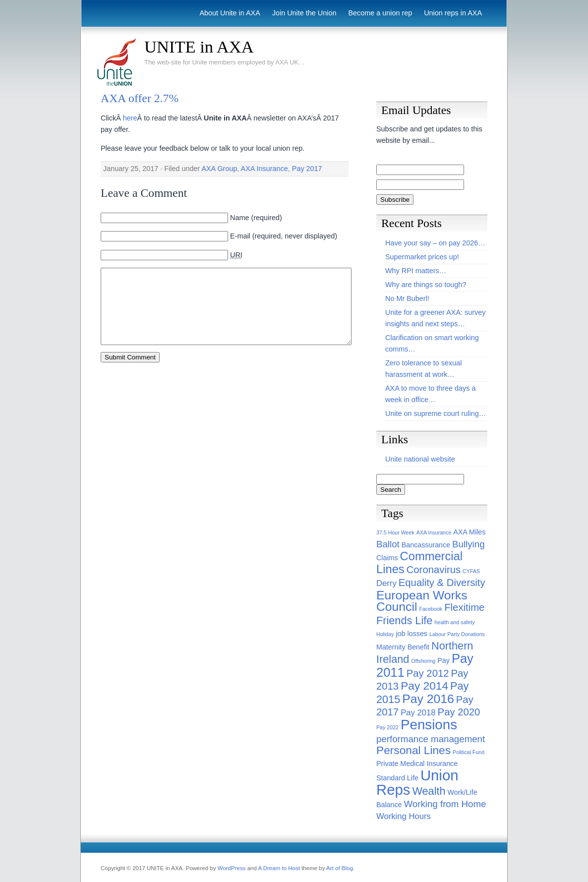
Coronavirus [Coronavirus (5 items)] (434, 570)
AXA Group (219, 169)
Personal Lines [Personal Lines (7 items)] (413, 750)
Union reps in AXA (453, 13)
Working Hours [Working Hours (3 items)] (404, 816)
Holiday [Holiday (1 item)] (385, 634)
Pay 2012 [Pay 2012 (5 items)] (428, 673)
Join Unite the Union (304, 13)
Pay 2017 (307, 169)
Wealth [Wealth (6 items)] (429, 791)
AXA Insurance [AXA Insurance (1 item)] (434, 532)
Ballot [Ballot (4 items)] (388, 544)
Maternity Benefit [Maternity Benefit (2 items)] (403, 647)
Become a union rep (380, 13)
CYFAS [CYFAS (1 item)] (471, 571)
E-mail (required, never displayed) (284, 236)
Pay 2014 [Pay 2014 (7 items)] (424, 686)
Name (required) (256, 218)
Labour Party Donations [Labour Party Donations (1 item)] (457, 634)
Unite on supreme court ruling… (436, 413)
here (130, 118)
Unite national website (420, 459)
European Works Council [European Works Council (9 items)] (422, 601)
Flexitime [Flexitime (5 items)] (464, 607)
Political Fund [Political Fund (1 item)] (469, 752)
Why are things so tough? (426, 285)
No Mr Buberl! (407, 298)
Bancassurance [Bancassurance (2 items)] (426, 545)
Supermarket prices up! (422, 257)
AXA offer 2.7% (140, 98)
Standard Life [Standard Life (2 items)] (397, 778)
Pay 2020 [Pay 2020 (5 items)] (459, 712)
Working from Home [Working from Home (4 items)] (445, 804)
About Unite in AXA (230, 13)
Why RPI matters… (416, 271)
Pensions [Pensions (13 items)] (429, 725)
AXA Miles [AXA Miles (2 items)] (469, 532)
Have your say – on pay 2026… (435, 243)
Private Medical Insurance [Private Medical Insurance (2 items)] (417, 764)
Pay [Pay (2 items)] (443, 660)
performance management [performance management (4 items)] (431, 739)
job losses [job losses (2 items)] (412, 634)
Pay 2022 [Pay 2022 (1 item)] (387, 727)
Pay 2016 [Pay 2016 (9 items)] (428, 699)
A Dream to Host (279, 868)
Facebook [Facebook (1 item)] (431, 609)
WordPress (232, 868)
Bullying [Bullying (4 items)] (468, 544)
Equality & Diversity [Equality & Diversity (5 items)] (442, 583)
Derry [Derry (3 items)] (386, 583)
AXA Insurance (265, 169)
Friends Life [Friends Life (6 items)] (404, 620)
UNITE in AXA (199, 47)
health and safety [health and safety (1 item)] (454, 622)
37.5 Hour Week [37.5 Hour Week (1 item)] (395, 532)
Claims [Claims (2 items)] (387, 558)
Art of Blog (340, 868)
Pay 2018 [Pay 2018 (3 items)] (418, 713)
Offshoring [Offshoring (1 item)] (423, 661)
